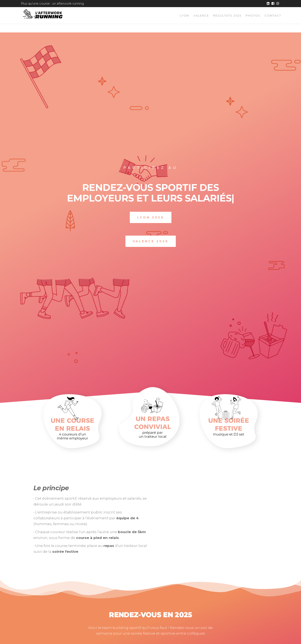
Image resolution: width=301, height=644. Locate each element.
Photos (253, 15)
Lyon (184, 15)
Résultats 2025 (227, 15)
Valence (201, 15)
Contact (273, 15)
